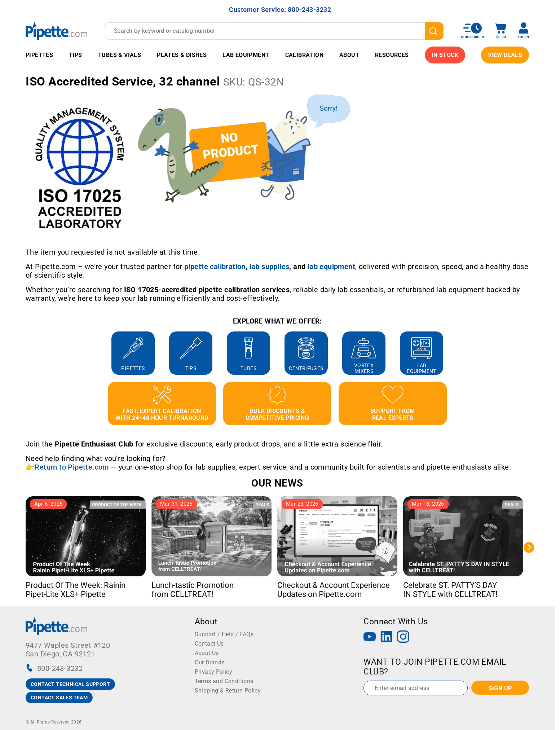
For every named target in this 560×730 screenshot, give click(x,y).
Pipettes (39, 55)
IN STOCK (445, 55)
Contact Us (209, 644)
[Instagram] (403, 637)
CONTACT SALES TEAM (59, 698)
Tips (76, 55)
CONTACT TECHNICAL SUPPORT (70, 684)
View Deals (505, 55)
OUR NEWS (277, 483)
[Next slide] (529, 547)
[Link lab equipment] (331, 267)
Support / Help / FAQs (224, 634)
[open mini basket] (501, 31)
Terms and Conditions (224, 681)
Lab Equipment (246, 55)
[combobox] (274, 31)
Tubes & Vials (120, 55)
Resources (392, 55)
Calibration (304, 55)
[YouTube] (370, 637)
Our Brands (210, 662)
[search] (434, 31)
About (349, 55)
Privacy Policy (214, 672)
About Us (207, 653)
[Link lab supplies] (270, 267)
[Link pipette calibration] (215, 267)
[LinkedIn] (387, 637)
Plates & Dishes (182, 55)
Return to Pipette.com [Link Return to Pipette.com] (72, 467)
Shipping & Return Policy (228, 691)
